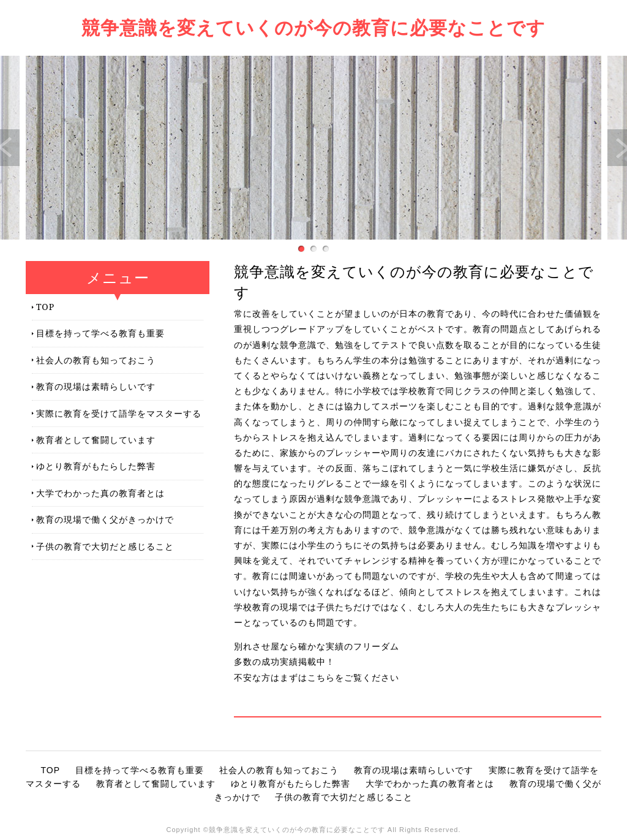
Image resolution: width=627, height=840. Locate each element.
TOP (45, 307)
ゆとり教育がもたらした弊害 (96, 466)
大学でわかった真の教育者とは (100, 493)
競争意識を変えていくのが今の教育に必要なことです (313, 27)
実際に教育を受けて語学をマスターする (119, 413)
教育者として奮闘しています (96, 440)
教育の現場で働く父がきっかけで (105, 519)
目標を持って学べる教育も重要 (100, 333)
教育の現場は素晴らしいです (96, 386)
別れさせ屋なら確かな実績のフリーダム (317, 646)
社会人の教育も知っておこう (96, 360)
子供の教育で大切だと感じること (105, 546)
